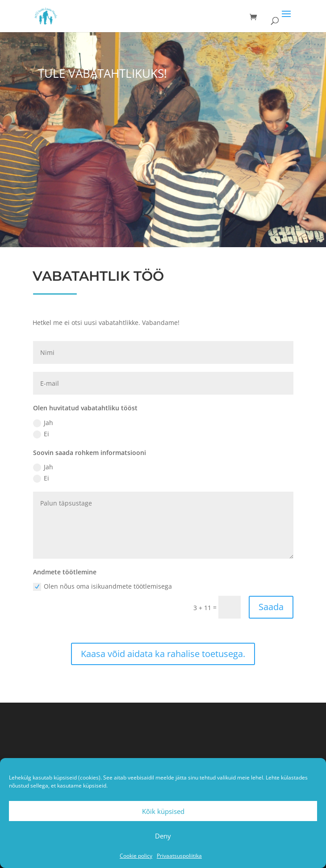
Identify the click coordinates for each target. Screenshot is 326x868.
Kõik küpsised (163, 811)
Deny (163, 836)
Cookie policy (136, 856)
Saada (271, 607)
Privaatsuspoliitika (179, 856)
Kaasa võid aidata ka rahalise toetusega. (163, 654)
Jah (43, 423)
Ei (41, 434)
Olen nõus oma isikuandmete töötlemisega (102, 586)
